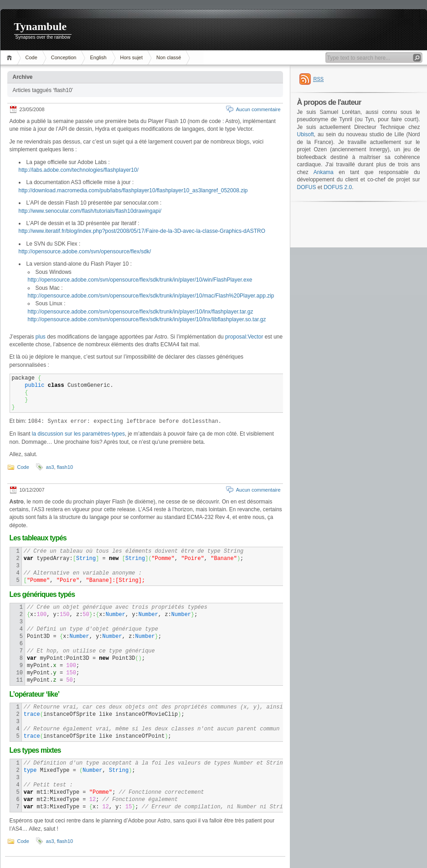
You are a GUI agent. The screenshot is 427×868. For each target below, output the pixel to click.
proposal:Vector (244, 337)
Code (31, 57)
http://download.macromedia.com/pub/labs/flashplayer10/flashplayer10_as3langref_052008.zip (133, 190)
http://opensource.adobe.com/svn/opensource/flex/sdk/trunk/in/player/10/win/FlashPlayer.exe (140, 280)
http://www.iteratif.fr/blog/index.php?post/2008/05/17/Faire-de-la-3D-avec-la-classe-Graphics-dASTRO (142, 231)
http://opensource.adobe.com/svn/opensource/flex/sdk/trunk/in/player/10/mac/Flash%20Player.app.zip (151, 296)
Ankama (324, 172)
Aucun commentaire (258, 109)
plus (41, 337)
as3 (50, 467)
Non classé (169, 57)
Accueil (11, 58)
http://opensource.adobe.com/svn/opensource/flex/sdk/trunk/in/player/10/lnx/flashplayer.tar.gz (141, 312)
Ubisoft (306, 134)
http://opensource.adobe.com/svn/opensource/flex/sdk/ (85, 252)
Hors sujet (132, 57)
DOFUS (307, 187)
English (98, 57)
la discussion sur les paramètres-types (78, 434)
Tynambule (41, 26)
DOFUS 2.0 (338, 187)
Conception (64, 57)
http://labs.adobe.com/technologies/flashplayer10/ (79, 170)
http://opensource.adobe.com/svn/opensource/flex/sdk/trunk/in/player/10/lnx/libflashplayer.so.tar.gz (147, 319)
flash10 (65, 467)
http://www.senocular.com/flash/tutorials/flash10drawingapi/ (90, 211)
